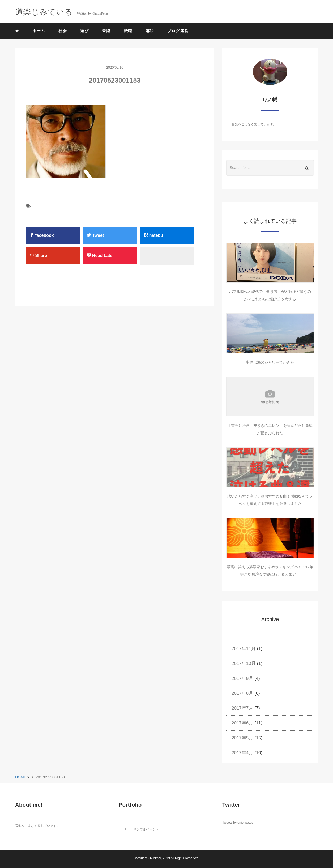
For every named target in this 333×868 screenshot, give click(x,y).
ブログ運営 (178, 31)
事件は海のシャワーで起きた (270, 362)
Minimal (155, 858)
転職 (128, 31)
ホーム (39, 31)
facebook (42, 235)
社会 (63, 31)
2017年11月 (244, 649)
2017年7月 (242, 708)
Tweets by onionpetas (238, 823)
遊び (84, 31)
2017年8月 (242, 693)
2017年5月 (242, 738)
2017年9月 (242, 678)
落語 (150, 31)
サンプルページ (146, 829)
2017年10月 (244, 663)
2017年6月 (242, 723)
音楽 (106, 31)
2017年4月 (242, 753)
